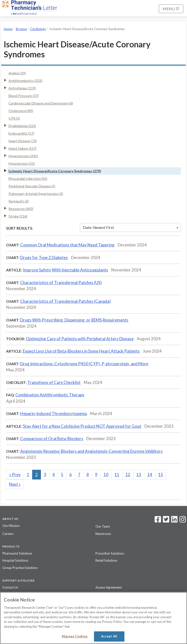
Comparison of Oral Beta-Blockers (52, 439)
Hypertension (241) (23, 156)
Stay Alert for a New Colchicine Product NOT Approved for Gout (82, 426)
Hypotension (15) (22, 163)
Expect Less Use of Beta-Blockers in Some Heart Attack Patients (81, 351)
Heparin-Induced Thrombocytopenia (54, 413)
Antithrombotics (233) (25, 81)
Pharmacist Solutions (17, 553)
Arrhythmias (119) (22, 88)
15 (161, 474)
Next (15, 484)
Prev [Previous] (15, 474)
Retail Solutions (106, 560)
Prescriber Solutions (110, 553)
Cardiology (38, 29)
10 (106, 474)
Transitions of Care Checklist (54, 382)
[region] (93, 618)
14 (150, 474)
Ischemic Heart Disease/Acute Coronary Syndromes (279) (55, 171)
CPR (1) (14, 118)
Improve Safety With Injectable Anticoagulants (65, 270)
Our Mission (11, 526)
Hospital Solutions (15, 560)
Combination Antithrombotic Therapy (50, 395)
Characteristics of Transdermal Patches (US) (61, 283)
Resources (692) (21, 209)
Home (8, 29)
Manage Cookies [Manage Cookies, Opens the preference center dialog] (75, 636)
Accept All (109, 636)
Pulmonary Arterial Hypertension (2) (36, 194)
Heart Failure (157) (23, 148)
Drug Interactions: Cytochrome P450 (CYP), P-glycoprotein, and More (84, 364)
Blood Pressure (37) (23, 96)
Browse (21, 29)
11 (117, 474)
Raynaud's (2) (19, 201)
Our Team (103, 526)
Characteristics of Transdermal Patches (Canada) (65, 301)
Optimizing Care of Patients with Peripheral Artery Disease (80, 339)
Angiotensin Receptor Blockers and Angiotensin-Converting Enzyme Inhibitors (91, 451)
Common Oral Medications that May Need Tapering (67, 245)
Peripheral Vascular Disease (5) (32, 186)
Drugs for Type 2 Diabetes (44, 257)
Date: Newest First (131, 227)
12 (128, 474)
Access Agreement (109, 587)
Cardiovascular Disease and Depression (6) (41, 103)
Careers (8, 534)
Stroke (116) (18, 216)
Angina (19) (17, 73)
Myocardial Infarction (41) (28, 178)
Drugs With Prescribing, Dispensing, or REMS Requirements (74, 320)
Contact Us (10, 587)
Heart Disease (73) (23, 141)
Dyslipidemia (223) (22, 126)
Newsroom (103, 534)
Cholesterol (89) (21, 111)
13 (139, 474)
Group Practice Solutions (20, 568)
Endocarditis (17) (21, 133)
